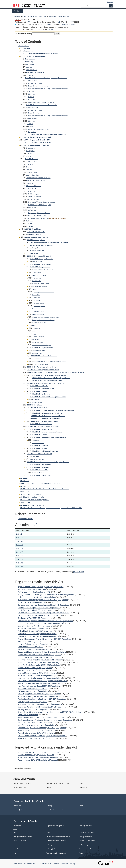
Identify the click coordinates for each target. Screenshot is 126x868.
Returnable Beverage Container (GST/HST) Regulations (40, 704)
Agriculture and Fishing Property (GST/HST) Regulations (40, 587)
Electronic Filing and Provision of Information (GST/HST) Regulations (45, 621)
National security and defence (56, 841)
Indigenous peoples (86, 845)
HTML (29, 22)
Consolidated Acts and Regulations (58, 784)
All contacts (17, 826)
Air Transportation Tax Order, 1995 (32, 589)
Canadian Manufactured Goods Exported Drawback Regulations (43, 605)
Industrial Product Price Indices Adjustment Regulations (40, 660)
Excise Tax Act (23, 46)
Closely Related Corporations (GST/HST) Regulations (39, 608)
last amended (46, 24)
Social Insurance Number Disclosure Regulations (37, 723)
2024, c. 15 (19, 548)
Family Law (17, 806)
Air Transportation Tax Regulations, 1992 (34, 592)
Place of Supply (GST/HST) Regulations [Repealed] (38, 760)
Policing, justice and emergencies (57, 849)
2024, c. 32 (19, 545)
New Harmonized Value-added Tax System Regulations (40, 678)
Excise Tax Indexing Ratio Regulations (33, 628)
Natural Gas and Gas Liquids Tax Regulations (36, 675)
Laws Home (43, 16)
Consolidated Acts (64, 16)
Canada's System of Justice (55, 810)
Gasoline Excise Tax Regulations (31, 647)
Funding (49, 806)
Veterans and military (87, 849)
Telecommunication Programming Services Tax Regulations (42, 736)
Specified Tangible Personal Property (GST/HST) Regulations (42, 728)
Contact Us (83, 788)
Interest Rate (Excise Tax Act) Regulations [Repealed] (39, 752)
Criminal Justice (19, 810)
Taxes (48, 833)
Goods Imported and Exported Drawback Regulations (39, 655)
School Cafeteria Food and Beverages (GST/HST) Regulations (42, 707)
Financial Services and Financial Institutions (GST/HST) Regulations (45, 639)
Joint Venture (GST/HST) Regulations (32, 670)
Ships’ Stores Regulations (28, 715)
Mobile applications (31, 864)
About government (86, 826)
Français (110, 2)
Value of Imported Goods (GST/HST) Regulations (37, 738)
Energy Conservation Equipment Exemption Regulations (40, 623)
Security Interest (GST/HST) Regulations (34, 709)
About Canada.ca (45, 864)
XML (58, 22)
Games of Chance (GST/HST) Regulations (34, 644)
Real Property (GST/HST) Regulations (33, 702)
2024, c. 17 (19, 552)
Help (51, 30)
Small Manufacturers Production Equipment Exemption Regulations (45, 720)
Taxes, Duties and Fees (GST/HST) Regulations (36, 733)
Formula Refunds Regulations (30, 642)
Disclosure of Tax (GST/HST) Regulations (34, 618)
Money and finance (86, 837)
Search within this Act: (23, 34)
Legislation (52, 16)
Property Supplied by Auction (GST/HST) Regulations (39, 694)
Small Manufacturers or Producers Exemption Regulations (41, 717)
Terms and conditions (61, 864)
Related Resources (20, 788)
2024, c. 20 (19, 538)
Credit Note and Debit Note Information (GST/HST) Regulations (43, 613)
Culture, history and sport (55, 845)
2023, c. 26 (19, 563)
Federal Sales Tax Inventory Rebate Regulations (37, 634)
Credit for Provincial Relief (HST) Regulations (36, 610)
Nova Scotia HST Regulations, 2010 (32, 689)
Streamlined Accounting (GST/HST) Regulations (37, 730)
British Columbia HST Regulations (31, 602)
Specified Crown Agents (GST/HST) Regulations (37, 725)
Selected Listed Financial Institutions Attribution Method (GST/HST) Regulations (50, 712)
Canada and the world (87, 833)
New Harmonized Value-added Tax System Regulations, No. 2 (42, 681)
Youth (81, 853)
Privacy (73, 864)
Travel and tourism (20, 841)
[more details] (79, 572)
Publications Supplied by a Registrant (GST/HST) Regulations (42, 699)
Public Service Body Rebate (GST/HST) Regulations (38, 696)
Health (16, 853)
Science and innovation (87, 841)
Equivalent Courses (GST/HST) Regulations (35, 626)
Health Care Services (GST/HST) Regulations (35, 657)
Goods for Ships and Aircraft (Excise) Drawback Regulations (42, 652)
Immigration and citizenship (23, 837)
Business (16, 845)
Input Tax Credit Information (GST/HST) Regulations (39, 665)
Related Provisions (25, 519)
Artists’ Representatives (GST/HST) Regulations (37, 597)
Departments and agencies (55, 826)
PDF (71, 22)
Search (49, 788)
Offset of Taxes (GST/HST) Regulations (33, 691)
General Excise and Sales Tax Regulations (34, 649)
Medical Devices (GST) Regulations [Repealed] (36, 755)
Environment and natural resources (58, 837)
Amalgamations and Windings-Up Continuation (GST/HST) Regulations (46, 595)
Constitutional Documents (22, 784)
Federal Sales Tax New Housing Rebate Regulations (38, 636)
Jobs (15, 833)
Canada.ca (17, 16)
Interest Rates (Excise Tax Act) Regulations (35, 668)
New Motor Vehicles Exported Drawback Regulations (39, 683)
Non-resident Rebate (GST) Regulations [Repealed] (38, 757)
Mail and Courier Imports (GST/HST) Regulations (37, 673)
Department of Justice (30, 16)
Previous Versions (69, 24)
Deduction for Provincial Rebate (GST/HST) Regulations (40, 615)
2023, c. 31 (19, 566)
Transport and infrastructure (56, 853)
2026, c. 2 (19, 534)
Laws (81, 806)
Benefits (16, 849)
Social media (18, 864)
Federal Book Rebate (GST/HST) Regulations (35, 631)
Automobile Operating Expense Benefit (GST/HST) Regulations (43, 600)
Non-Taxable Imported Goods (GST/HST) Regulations (39, 686)
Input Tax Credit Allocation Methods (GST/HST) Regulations (42, 662)
